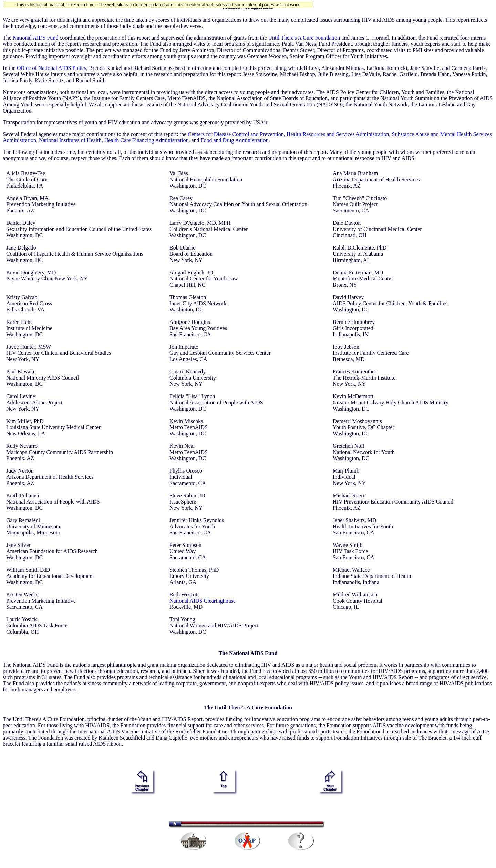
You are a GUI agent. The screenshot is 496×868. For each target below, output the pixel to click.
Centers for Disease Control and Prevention (236, 134)
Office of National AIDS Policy (51, 68)
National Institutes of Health (70, 140)
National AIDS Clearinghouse (203, 601)
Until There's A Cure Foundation (304, 38)
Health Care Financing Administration (147, 140)
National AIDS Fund (35, 38)
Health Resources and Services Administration (338, 134)
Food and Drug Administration (235, 140)
